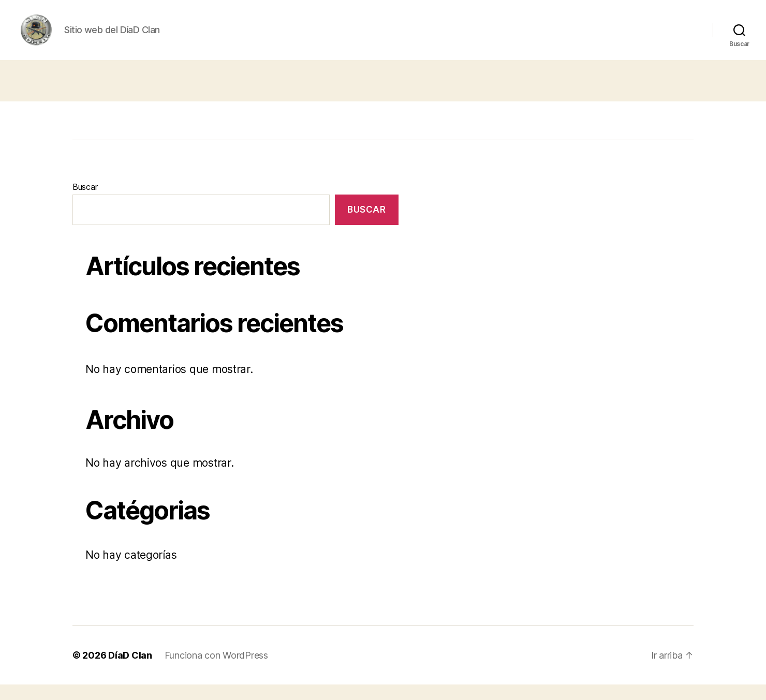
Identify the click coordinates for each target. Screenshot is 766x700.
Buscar (85, 202)
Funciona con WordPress (216, 671)
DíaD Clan (130, 671)
